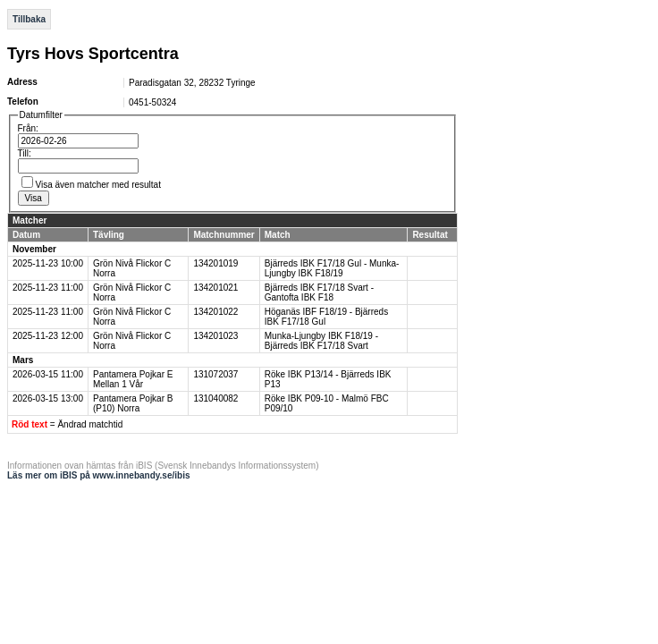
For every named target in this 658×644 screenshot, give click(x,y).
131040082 (215, 398)
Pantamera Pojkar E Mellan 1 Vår (133, 379)
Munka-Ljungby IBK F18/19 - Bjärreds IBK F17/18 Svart (321, 341)
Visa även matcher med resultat (98, 185)
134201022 (215, 312)
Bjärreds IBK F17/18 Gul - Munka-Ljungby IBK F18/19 (332, 268)
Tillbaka (29, 19)
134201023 (215, 336)
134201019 (215, 263)
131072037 (215, 374)
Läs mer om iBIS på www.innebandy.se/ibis (99, 475)
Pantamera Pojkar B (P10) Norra (133, 403)
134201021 (215, 288)
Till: (25, 153)
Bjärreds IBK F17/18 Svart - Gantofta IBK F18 (319, 292)
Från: (28, 128)
